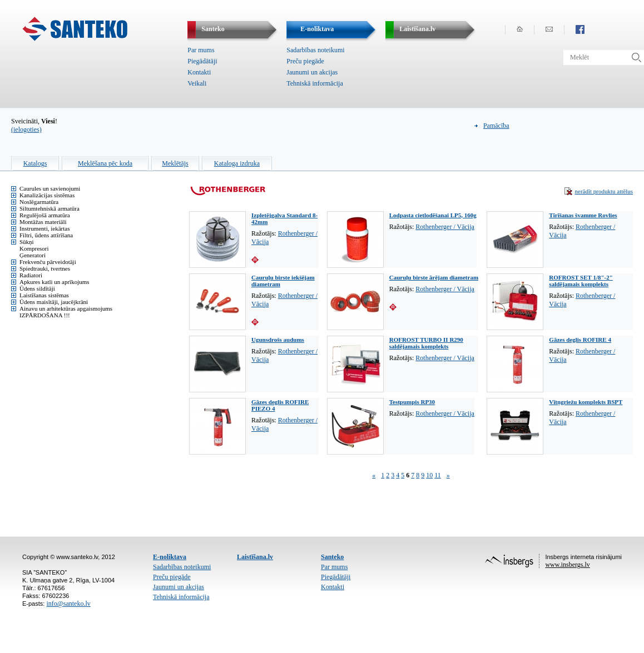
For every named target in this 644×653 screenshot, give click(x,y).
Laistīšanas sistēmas (44, 295)
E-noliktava (170, 557)
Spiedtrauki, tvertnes (45, 268)
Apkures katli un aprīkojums (55, 282)
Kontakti (199, 72)
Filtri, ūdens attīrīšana (46, 235)
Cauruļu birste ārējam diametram (434, 277)
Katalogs (35, 163)
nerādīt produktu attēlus (604, 191)
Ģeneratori (33, 255)
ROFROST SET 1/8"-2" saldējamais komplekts (581, 281)
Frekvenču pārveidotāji (48, 262)
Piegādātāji (202, 61)
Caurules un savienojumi (50, 188)
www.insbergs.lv (567, 565)
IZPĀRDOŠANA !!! (45, 315)
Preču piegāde (305, 61)
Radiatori (31, 275)
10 (429, 475)
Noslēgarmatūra (39, 202)
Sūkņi (27, 242)
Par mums (201, 50)
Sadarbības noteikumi (315, 50)
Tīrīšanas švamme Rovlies (583, 215)
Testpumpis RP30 (412, 402)
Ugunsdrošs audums (278, 340)
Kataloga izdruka (237, 163)
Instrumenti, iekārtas (44, 228)
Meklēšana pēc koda (105, 163)
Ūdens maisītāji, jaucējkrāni (54, 302)
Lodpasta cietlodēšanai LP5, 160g (433, 215)
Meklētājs (175, 163)
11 (438, 475)
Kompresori (34, 248)
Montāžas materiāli (43, 222)
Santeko (332, 557)
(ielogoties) (26, 129)
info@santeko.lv (68, 604)
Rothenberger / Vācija (445, 227)
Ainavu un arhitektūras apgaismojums (66, 308)
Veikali (197, 83)
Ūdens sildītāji (37, 288)
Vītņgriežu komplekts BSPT (586, 402)
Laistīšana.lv (255, 557)
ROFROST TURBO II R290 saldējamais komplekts (426, 343)
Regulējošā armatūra (45, 215)
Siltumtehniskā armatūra (49, 208)
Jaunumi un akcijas (312, 72)
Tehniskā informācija (314, 83)
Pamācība (496, 126)
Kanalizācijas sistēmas (47, 195)
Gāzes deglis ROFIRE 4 (580, 340)
